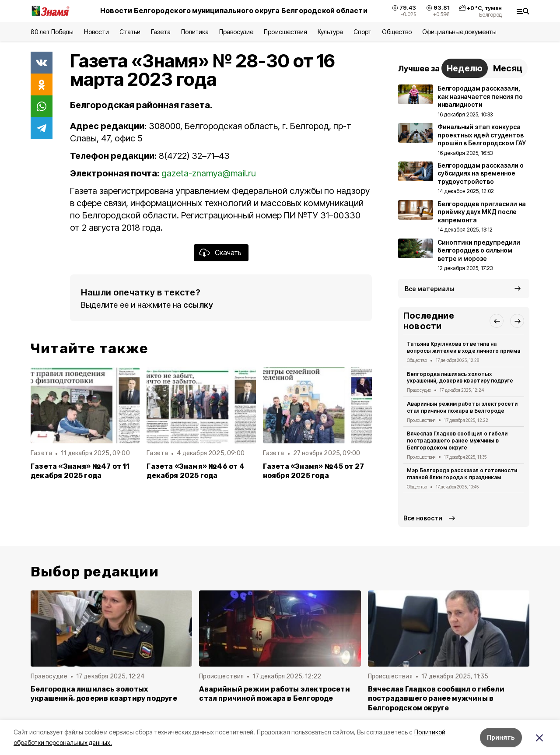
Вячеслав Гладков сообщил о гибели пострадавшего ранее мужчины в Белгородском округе (457, 441)
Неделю (465, 68)
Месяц (508, 68)
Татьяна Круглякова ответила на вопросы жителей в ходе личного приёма (464, 347)
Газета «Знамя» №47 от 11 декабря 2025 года (80, 471)
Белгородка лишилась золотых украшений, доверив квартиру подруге (460, 377)
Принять (501, 737)
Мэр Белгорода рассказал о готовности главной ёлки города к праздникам (462, 474)
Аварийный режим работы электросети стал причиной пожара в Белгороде (462, 407)
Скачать (228, 253)
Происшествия (285, 32)
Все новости (423, 518)
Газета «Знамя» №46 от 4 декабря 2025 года (195, 471)
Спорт (362, 32)
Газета (161, 32)
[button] (497, 321)
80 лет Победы (52, 32)
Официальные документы (459, 32)
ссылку (198, 305)
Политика (195, 32)
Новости (96, 32)
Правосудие (236, 32)
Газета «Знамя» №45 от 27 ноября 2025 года (314, 471)
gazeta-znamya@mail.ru (209, 173)
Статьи (130, 32)
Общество (397, 32)
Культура (330, 32)
